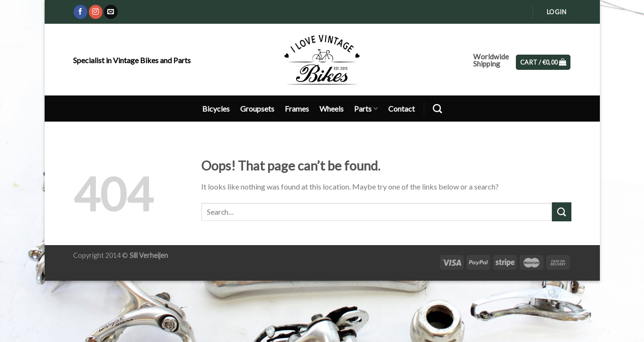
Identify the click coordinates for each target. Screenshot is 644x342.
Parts (366, 109)
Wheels (331, 109)
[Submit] (561, 212)
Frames (297, 109)
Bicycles (216, 109)
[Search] (437, 109)
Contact (401, 109)
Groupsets (257, 109)
